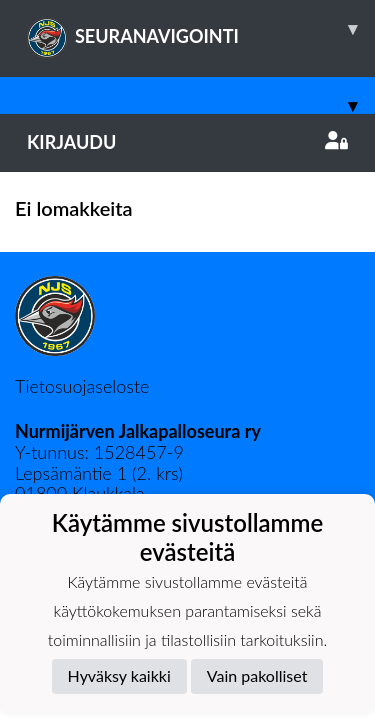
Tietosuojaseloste (82, 386)
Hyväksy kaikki (119, 675)
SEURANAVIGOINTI (201, 29)
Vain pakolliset (257, 675)
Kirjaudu (187, 142)
